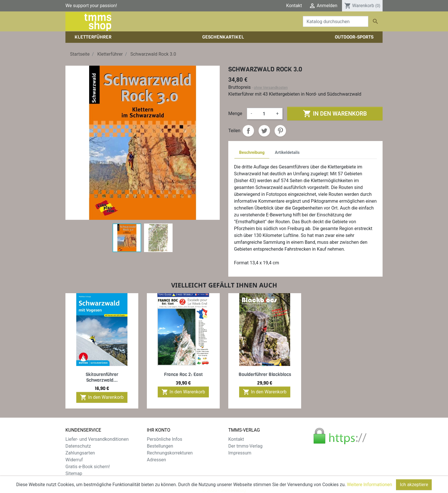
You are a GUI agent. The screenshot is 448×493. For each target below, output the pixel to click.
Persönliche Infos (165, 439)
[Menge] (264, 114)
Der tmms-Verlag (245, 446)
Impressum (240, 453)
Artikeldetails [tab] (287, 153)
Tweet (264, 131)
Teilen (248, 131)
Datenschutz (78, 446)
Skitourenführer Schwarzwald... (102, 377)
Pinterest (280, 131)
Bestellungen (160, 446)
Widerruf (74, 460)
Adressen (156, 460)
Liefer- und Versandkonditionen (97, 439)
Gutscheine (158, 467)
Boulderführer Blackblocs (265, 374)
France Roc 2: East (183, 374)
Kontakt (294, 6)
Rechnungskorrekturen (170, 453)
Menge (235, 113)
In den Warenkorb (335, 114)
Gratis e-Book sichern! (88, 467)
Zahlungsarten (80, 453)
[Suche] (336, 21)
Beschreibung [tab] (252, 153)
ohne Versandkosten (271, 87)
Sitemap (74, 473)
